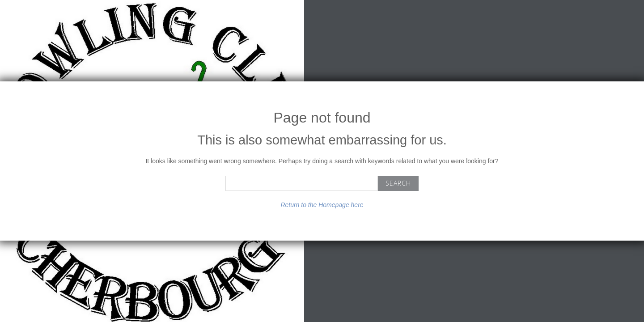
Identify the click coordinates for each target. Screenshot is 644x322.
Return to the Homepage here (322, 205)
